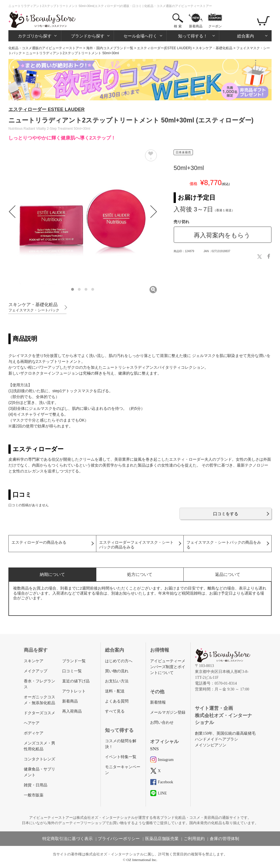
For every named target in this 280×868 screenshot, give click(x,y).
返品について (228, 574)
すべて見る (115, 711)
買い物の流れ (117, 671)
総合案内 (246, 36)
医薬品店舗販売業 (162, 839)
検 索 (178, 26)
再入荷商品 (72, 711)
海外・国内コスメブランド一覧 (110, 48)
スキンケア (34, 661)
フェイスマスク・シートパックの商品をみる (224, 545)
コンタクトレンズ (39, 759)
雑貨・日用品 (36, 785)
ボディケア (34, 733)
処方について (140, 574)
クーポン (215, 26)
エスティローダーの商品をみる (39, 542)
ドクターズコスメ (39, 713)
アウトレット (74, 691)
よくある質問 (117, 701)
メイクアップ (36, 671)
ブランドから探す (88, 36)
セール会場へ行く (140, 36)
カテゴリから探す (35, 36)
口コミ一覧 (72, 671)
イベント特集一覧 (121, 757)
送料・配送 (115, 691)
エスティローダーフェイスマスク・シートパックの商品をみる (136, 545)
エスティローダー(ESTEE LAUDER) (164, 48)
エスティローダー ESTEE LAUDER (46, 109)
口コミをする (226, 514)
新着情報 (158, 702)
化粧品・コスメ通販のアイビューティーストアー (45, 48)
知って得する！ (193, 36)
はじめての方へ (119, 661)
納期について (52, 574)
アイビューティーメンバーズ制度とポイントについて (168, 667)
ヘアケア (32, 723)
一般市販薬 (34, 795)
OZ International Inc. (142, 860)
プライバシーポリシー (119, 839)
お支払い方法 (117, 681)
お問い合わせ (162, 722)
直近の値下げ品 (76, 681)
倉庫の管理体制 (224, 839)
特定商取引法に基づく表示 (67, 839)
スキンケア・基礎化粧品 (214, 48)
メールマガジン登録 (168, 712)
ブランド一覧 (74, 661)
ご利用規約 (194, 839)
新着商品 (196, 26)
